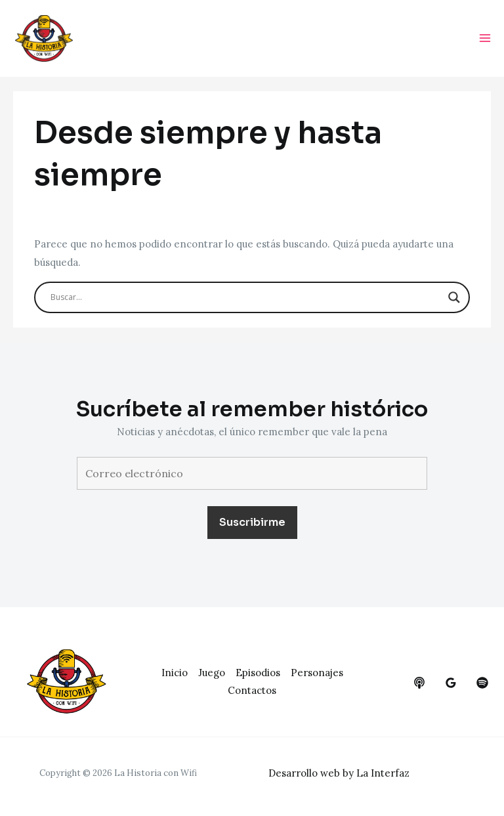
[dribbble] (482, 683)
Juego (212, 673)
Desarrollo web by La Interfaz (339, 773)
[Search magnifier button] (454, 297)
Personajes (317, 673)
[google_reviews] (451, 683)
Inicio (175, 673)
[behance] (419, 683)
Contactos (252, 690)
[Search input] (246, 297)
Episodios (258, 673)
